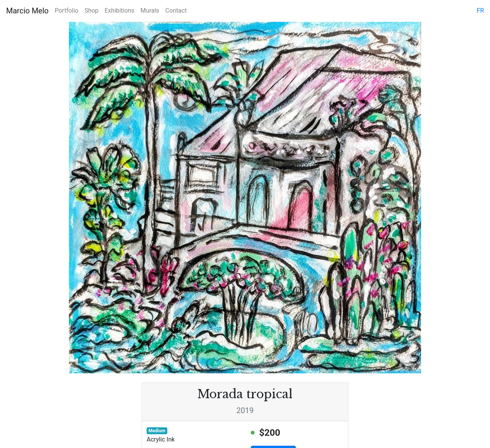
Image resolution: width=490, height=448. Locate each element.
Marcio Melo (27, 11)
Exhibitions (119, 11)
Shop (91, 11)
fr (480, 11)
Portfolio (67, 11)
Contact (176, 11)
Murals (150, 11)
